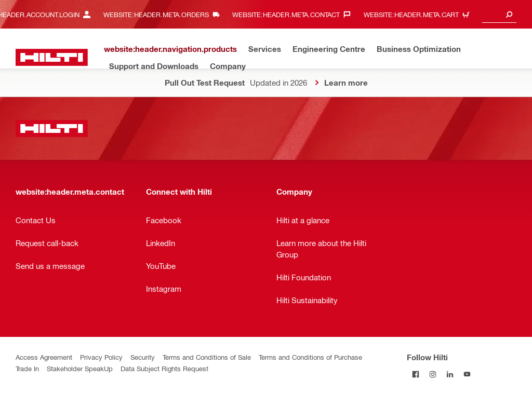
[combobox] (499, 14)
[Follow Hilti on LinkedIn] (450, 374)
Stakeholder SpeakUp (80, 368)
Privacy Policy (101, 357)
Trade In (27, 368)
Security (143, 357)
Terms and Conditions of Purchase (310, 357)
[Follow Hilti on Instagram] (433, 374)
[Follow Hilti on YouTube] (467, 374)
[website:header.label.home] (52, 57)
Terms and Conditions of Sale (207, 357)
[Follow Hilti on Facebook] (415, 374)
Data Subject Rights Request (164, 368)
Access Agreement (44, 357)
